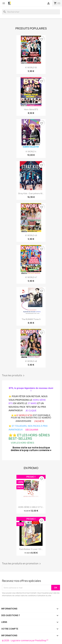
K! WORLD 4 (31, 152)
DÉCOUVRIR (32, 430)
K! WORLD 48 (31, 361)
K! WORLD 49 (31, 235)
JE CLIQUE (31, 411)
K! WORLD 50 (31, 68)
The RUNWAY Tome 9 (31, 319)
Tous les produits (14, 376)
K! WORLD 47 (31, 277)
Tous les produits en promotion (22, 564)
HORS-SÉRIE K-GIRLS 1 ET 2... (31, 507)
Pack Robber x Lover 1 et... (31, 549)
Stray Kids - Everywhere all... (31, 193)
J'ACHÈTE (39, 421)
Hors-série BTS (31, 109)
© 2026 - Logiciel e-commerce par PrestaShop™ (25, 641)
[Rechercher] (31, 12)
